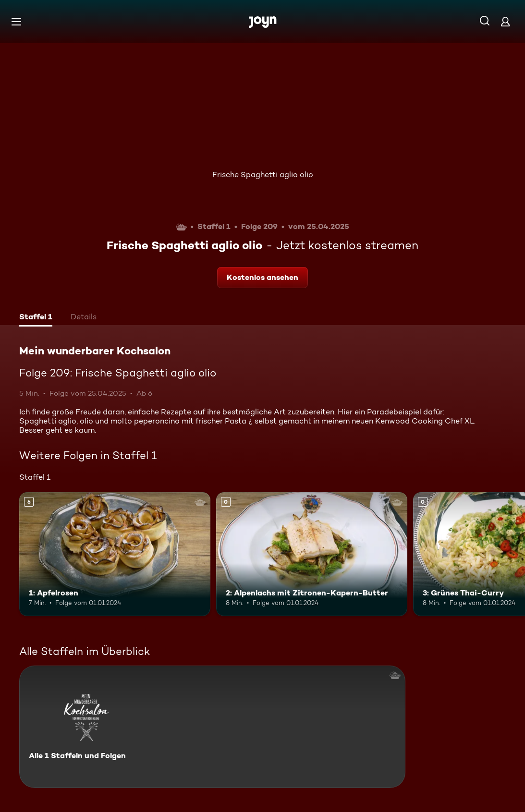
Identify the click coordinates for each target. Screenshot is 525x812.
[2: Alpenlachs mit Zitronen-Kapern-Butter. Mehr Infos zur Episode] (312, 554)
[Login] (505, 21)
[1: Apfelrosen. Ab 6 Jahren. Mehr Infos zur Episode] (115, 554)
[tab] (36, 318)
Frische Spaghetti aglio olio (263, 175)
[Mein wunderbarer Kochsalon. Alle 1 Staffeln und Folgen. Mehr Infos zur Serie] (212, 727)
